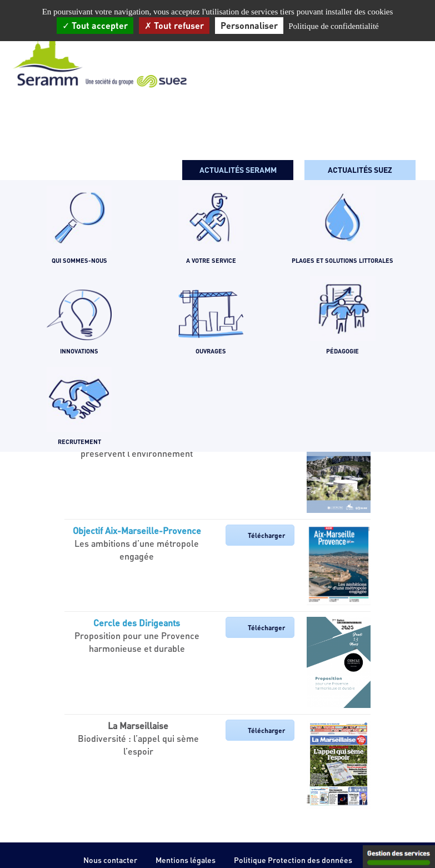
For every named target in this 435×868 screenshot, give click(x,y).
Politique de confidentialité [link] (333, 26)
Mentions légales (186, 860)
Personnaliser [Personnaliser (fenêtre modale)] (249, 25)
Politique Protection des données (293, 860)
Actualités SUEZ (360, 170)
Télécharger (266, 535)
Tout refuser (174, 25)
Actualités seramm (238, 170)
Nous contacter (110, 860)
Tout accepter (95, 25)
